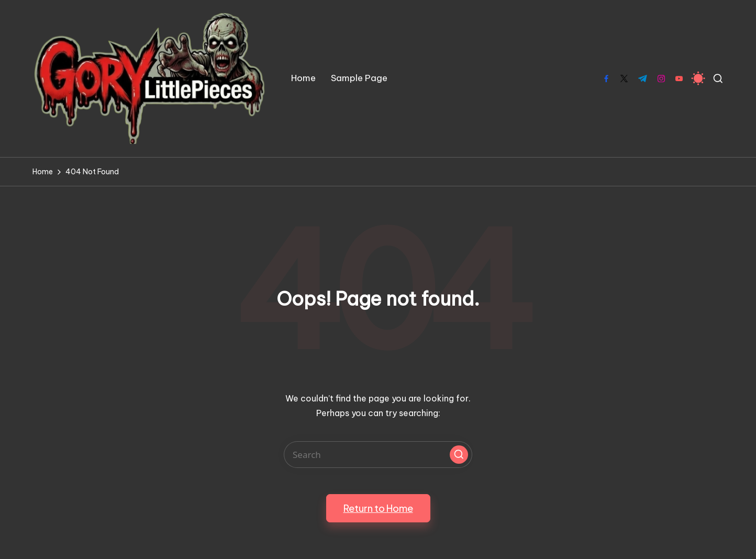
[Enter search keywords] (378, 455)
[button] (459, 455)
